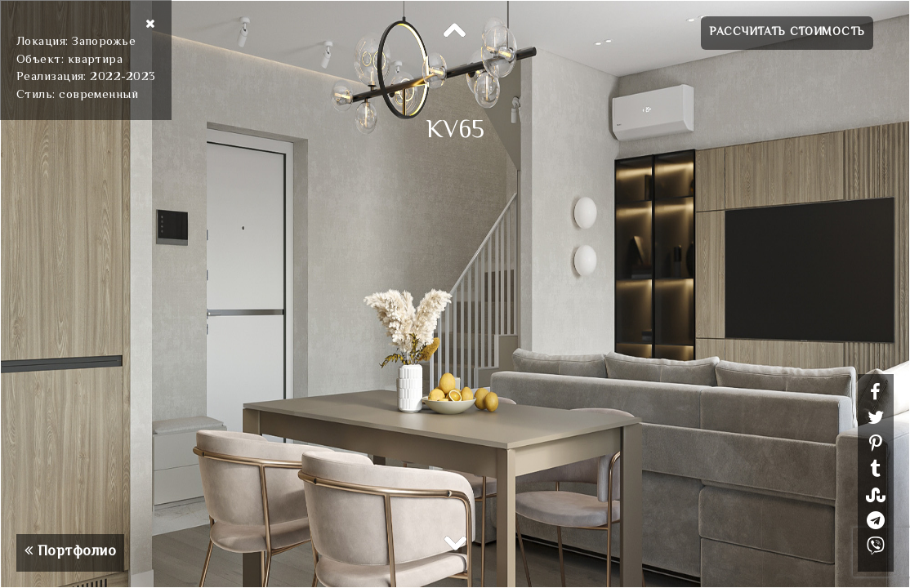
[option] (455, 294)
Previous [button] (455, 31)
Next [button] (455, 542)
